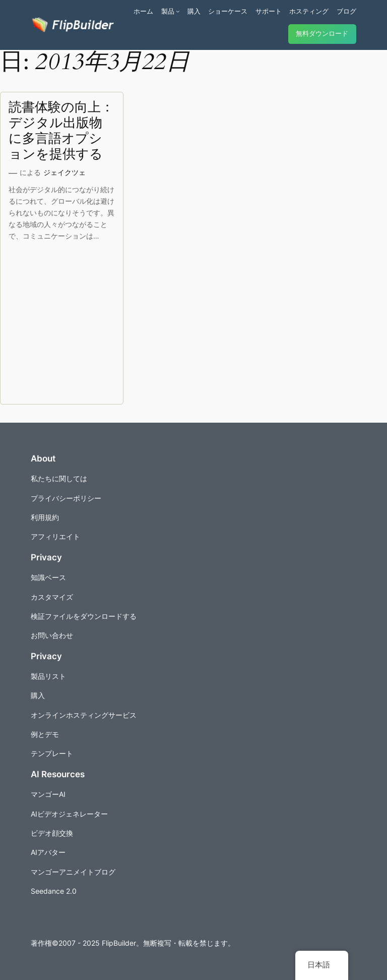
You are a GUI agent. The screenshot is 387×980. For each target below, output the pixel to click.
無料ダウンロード (322, 34)
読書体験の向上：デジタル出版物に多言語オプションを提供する (61, 131)
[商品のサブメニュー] (178, 11)
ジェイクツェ (64, 172)
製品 (168, 11)
